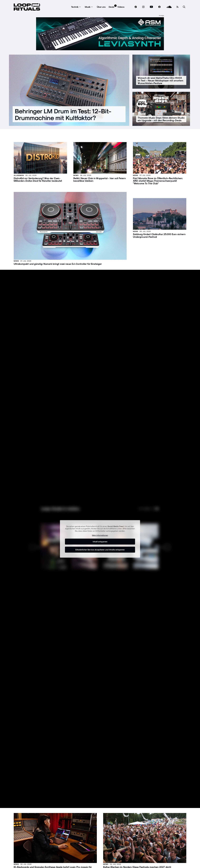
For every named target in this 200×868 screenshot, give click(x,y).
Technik (75, 7)
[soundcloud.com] (169, 7)
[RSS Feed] (177, 7)
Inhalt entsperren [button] (100, 541)
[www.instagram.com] (143, 7)
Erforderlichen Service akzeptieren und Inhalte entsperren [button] (100, 549)
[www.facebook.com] (159, 7)
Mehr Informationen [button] (100, 535)
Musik (88, 7)
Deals (111, 7)
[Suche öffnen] (184, 7)
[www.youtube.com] (151, 7)
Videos (121, 7)
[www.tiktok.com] (136, 7)
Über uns (101, 7)
